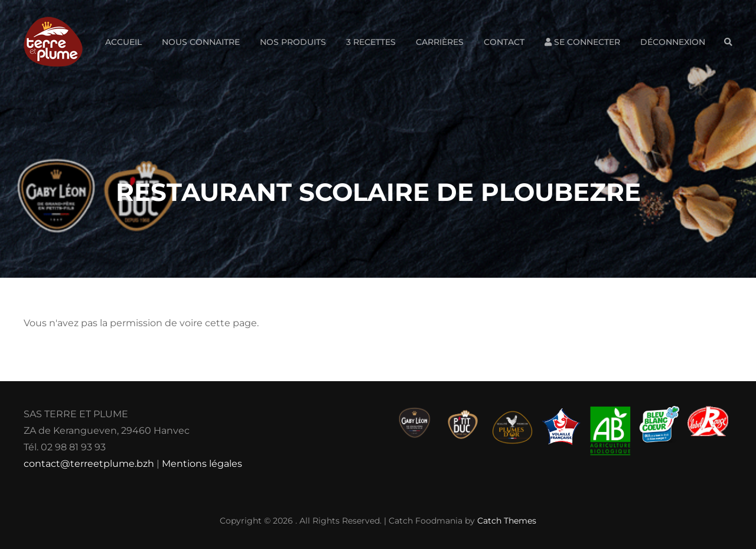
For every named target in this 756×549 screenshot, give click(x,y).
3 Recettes (371, 42)
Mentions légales (202, 464)
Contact (504, 42)
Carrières (440, 42)
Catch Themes (507, 521)
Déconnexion (673, 42)
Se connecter (582, 42)
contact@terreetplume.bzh (89, 464)
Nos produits (293, 42)
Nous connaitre (201, 42)
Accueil (123, 42)
